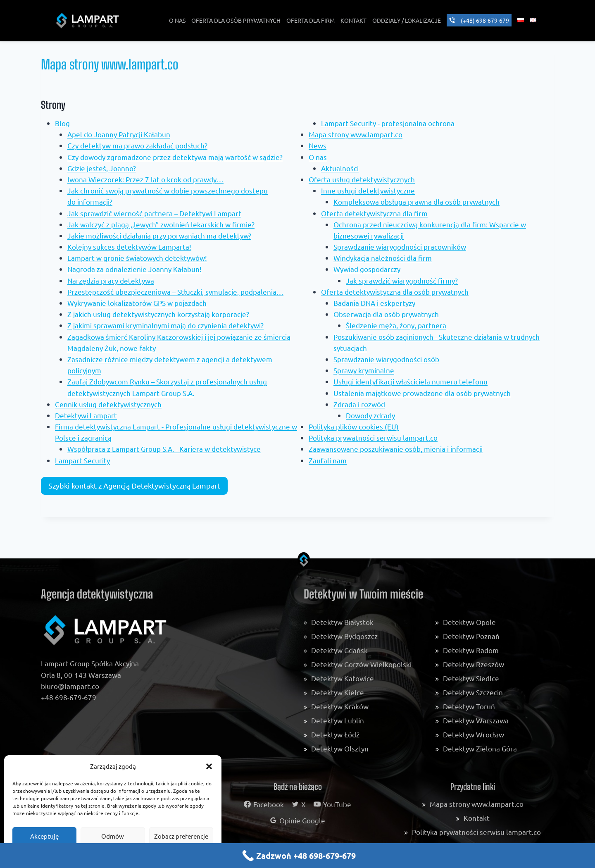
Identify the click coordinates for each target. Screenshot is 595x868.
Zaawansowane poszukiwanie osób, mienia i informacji (396, 449)
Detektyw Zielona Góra (480, 748)
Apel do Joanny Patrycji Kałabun (119, 134)
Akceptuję (44, 836)
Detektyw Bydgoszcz (344, 636)
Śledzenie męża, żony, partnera (396, 325)
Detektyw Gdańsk (339, 650)
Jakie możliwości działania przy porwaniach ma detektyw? (159, 235)
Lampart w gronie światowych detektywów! (137, 258)
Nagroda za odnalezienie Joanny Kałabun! (134, 269)
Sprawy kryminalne (364, 370)
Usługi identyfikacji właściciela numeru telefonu (411, 381)
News (318, 145)
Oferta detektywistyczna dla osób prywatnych (395, 292)
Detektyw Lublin (338, 720)
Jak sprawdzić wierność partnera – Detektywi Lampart (154, 213)
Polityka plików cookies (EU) (354, 426)
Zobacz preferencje (181, 836)
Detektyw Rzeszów (474, 664)
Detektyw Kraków (340, 706)
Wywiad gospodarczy (367, 269)
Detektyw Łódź (335, 734)
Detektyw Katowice (343, 678)
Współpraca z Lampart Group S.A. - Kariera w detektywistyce (164, 449)
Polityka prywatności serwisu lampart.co (373, 438)
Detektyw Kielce (338, 692)
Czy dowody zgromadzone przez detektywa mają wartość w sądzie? (175, 157)
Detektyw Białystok (342, 622)
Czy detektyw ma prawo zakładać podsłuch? (137, 145)
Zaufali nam (328, 460)
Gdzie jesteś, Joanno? (102, 168)
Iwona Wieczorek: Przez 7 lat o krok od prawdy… (145, 179)
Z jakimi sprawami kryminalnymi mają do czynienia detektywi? (165, 325)
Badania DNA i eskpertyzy (374, 303)
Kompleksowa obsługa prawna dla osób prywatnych (416, 201)
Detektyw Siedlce (471, 678)
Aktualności (340, 168)
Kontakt (477, 818)
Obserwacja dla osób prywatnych (386, 314)
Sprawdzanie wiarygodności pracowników (400, 247)
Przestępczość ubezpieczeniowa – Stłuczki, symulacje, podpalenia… (175, 292)
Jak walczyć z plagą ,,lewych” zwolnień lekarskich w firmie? (161, 224)
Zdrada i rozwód (359, 404)
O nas (318, 157)
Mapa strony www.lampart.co (356, 134)
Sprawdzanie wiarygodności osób (386, 359)
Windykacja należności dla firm (383, 258)
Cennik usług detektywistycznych (108, 404)
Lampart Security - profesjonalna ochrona (388, 123)
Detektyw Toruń (469, 706)
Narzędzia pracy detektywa (111, 280)
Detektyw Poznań (471, 636)
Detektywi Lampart (86, 415)
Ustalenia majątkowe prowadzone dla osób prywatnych (422, 393)
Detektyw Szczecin (473, 692)
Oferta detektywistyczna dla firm (374, 213)
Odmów (113, 836)
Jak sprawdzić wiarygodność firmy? (402, 280)
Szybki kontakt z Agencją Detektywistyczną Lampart (134, 485)
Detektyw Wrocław (474, 734)
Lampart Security (82, 460)
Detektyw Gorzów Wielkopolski (361, 664)
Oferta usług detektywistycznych (362, 179)
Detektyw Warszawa (476, 720)
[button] (209, 766)
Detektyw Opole (469, 622)
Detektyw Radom (471, 650)
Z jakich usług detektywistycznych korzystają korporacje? (158, 314)
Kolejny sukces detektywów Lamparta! (129, 247)
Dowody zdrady (370, 415)
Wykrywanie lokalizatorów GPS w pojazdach (137, 303)
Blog (62, 123)
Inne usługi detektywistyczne (368, 190)
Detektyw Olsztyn (340, 748)
